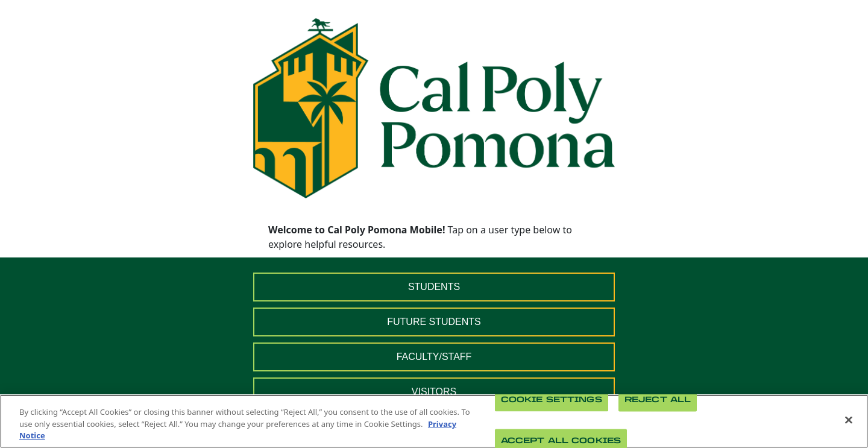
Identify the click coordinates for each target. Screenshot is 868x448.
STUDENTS (434, 287)
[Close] (849, 420)
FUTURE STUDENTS (434, 322)
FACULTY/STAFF (434, 357)
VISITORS (434, 392)
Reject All (658, 399)
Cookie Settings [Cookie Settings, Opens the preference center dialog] (552, 399)
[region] (434, 421)
